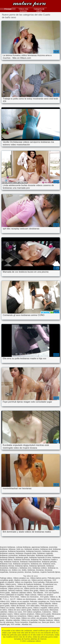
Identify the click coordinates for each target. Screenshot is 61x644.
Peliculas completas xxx (40, 601)
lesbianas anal (46, 549)
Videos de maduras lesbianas (30, 584)
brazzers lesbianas (8, 547)
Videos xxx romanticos (17, 616)
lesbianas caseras (7, 553)
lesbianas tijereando (37, 566)
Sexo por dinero (49, 622)
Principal (8, 9)
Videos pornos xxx (15, 588)
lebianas (12, 549)
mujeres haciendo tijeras (50, 572)
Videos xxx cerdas (7, 608)
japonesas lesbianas (40, 547)
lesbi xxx (20, 549)
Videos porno (11, 584)
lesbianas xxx (5, 570)
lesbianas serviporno (21, 564)
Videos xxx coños (28, 618)
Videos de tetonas (18, 606)
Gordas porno (33, 586)
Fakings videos (6, 578)
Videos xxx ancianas (29, 620)
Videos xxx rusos (15, 612)
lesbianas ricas (6, 564)
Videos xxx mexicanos (30, 597)
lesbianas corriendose (9, 555)
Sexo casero (32, 604)
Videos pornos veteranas (41, 580)
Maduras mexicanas (40, 610)
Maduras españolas (18, 604)
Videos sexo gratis (31, 591)
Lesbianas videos (29, 4)
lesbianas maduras (12, 562)
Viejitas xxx (55, 599)
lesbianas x (14, 568)
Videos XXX (5, 601)
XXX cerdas (16, 624)
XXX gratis (44, 597)
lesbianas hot (36, 560)
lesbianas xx (53, 568)
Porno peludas (39, 582)
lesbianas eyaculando (45, 555)
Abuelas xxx (27, 624)
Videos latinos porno (38, 578)
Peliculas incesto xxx (49, 606)
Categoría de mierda (39, 10)
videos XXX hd (44, 599)
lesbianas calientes (50, 551)
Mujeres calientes (7, 586)
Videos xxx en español (20, 601)
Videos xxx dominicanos (27, 599)
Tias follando (38, 593)
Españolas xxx (35, 622)
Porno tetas (15, 597)
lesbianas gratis (22, 557)
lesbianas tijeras (22, 566)
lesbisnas (31, 570)
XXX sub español (52, 593)
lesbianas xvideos (40, 568)
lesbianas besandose (17, 551)
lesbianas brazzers (34, 551)
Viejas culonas (30, 595)
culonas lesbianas (23, 547)
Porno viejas (15, 618)
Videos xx (54, 597)
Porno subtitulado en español (12, 595)
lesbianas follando (7, 557)
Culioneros (47, 612)
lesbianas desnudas (27, 555)
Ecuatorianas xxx (50, 584)
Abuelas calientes (13, 620)
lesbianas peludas (49, 562)
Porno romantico (22, 622)
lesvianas (40, 570)
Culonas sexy (21, 586)
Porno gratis (5, 593)
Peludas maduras (46, 620)
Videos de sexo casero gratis (20, 610)
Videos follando (45, 604)
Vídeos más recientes (23, 10)
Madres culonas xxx (22, 580)
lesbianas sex (36, 564)
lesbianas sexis (49, 564)
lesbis (24, 570)
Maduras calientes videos (22, 593)
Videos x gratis (33, 616)
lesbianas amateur (32, 549)
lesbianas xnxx (25, 568)
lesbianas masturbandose (31, 562)
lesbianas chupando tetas (26, 553)
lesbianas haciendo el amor (40, 557)
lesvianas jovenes (17, 572)
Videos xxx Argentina (23, 582)
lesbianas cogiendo (45, 553)
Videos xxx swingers (48, 591)
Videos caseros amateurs (24, 614)
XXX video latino (33, 606)
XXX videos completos (32, 612)
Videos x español (40, 608)
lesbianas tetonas (7, 566)
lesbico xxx (16, 570)
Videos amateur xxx (21, 578)
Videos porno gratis (43, 614)
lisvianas (36, 572)
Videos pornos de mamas (34, 588)
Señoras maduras (15, 591)
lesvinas (28, 572)
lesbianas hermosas (22, 560)
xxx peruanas (42, 618)
